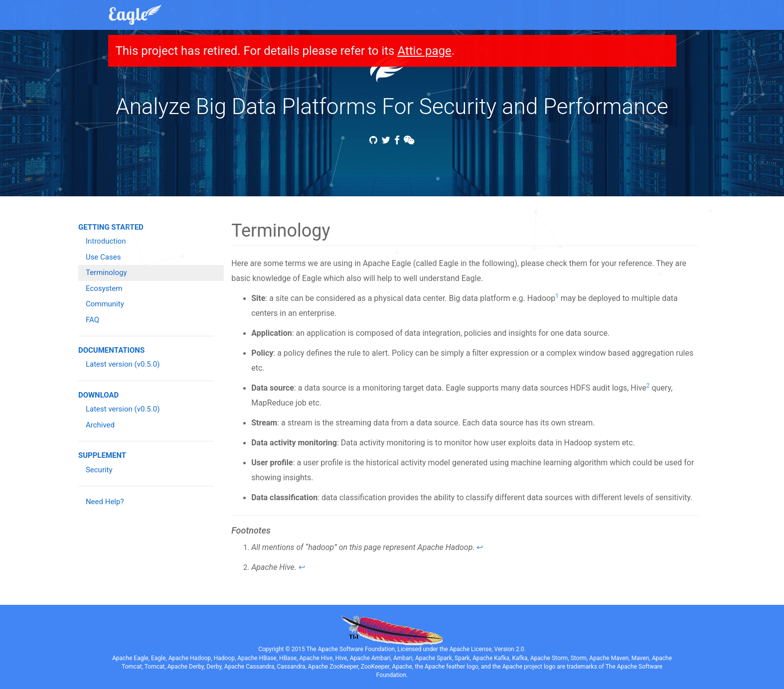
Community (105, 304)
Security (99, 470)
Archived (100, 425)
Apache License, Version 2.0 (487, 649)
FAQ (92, 320)
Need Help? (105, 502)
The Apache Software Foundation (351, 649)
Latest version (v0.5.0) (123, 364)
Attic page (424, 51)
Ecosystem (104, 288)
